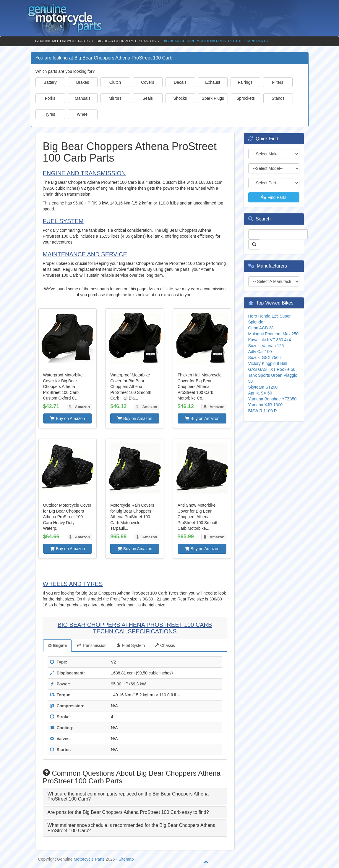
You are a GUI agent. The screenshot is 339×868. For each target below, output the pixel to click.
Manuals (83, 98)
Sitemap (126, 859)
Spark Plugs (213, 98)
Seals (148, 98)
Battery (50, 82)
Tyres (50, 114)
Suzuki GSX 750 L (265, 357)
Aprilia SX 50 (260, 393)
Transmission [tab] (92, 645)
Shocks (180, 98)
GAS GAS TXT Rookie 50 (272, 369)
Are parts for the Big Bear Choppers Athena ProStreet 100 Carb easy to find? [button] (128, 812)
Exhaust (213, 82)
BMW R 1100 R (263, 411)
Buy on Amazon (67, 418)
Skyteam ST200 (263, 387)
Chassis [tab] (165, 645)
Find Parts (274, 197)
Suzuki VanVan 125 (266, 346)
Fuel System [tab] (131, 645)
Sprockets (246, 98)
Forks (50, 98)
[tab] (135, 797)
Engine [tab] (57, 645)
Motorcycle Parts (89, 859)
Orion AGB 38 (261, 328)
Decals (180, 82)
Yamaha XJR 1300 (265, 405)
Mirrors (115, 98)
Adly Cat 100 (260, 352)
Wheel (83, 114)
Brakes (83, 82)
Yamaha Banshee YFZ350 (273, 399)
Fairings (245, 82)
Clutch (115, 82)
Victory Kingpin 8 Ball (268, 363)
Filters (278, 82)
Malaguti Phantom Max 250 (273, 334)
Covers (147, 82)
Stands (278, 98)
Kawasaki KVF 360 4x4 (270, 340)
